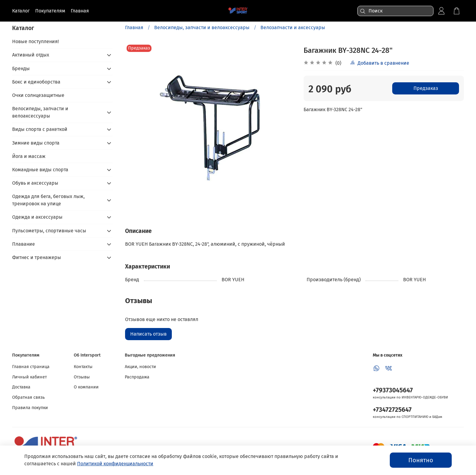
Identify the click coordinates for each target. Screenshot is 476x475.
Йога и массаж (29, 156)
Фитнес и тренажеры (37, 257)
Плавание (24, 244)
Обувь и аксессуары (35, 183)
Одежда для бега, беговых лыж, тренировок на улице (48, 200)
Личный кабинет (29, 377)
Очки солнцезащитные (38, 95)
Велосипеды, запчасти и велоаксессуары (202, 27)
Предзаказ (426, 88)
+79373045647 (393, 390)
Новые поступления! (36, 41)
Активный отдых (31, 55)
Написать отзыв (148, 334)
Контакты (83, 367)
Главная (134, 27)
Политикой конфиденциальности (115, 464)
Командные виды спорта (40, 170)
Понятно (421, 460)
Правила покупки (30, 408)
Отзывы (82, 377)
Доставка (21, 387)
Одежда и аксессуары (37, 217)
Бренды (21, 68)
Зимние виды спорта (36, 143)
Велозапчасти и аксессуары (293, 27)
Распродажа (137, 377)
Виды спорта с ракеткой (40, 129)
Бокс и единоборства (36, 82)
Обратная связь (28, 397)
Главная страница (31, 367)
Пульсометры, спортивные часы (49, 231)
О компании (86, 387)
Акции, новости (140, 367)
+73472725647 (392, 410)
